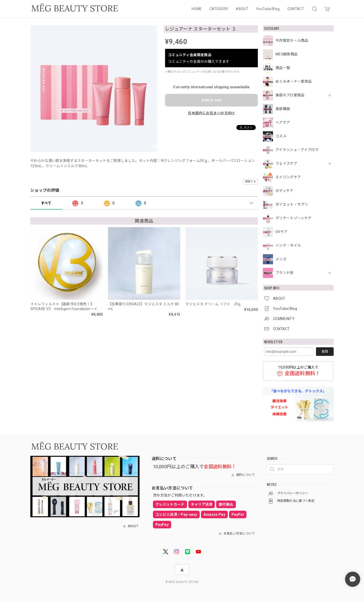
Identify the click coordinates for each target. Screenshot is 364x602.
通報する (250, 181)
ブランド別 (285, 273)
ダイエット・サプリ (292, 204)
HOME (197, 9)
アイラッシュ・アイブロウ (297, 150)
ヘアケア (283, 122)
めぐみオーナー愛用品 (294, 81)
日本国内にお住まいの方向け (211, 113)
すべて (46, 203)
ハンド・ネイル (288, 245)
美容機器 (283, 109)
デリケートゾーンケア (293, 218)
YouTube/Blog (268, 9)
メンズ (281, 259)
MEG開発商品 (287, 54)
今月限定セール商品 (292, 40)
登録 (325, 351)
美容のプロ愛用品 (290, 95)
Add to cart (211, 100)
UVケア (281, 232)
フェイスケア (286, 163)
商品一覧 (283, 68)
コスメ (281, 136)
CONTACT (296, 9)
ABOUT (242, 9)
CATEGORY (219, 9)
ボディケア (285, 191)
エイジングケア (288, 177)
